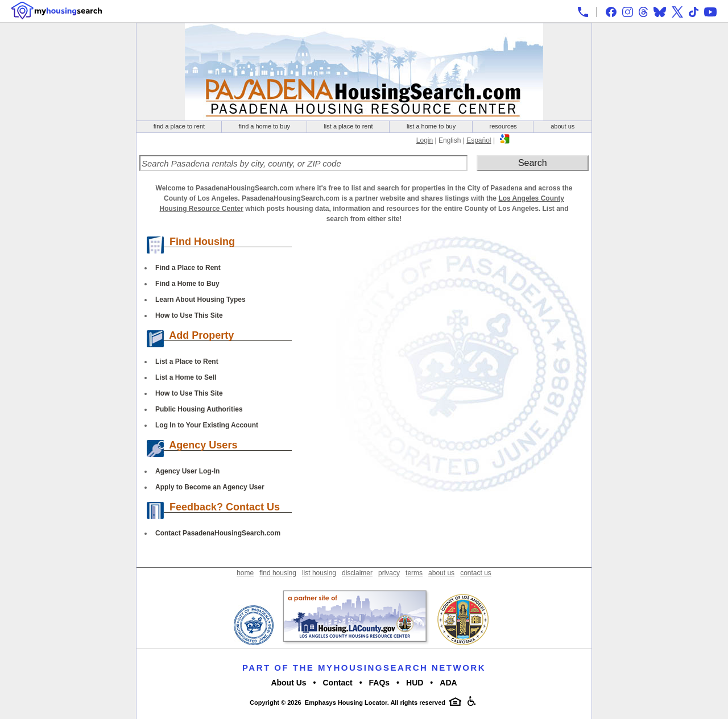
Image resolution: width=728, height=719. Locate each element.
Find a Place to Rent (188, 268)
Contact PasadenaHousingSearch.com (218, 533)
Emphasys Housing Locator (346, 703)
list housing (319, 573)
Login (425, 140)
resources (503, 126)
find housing (278, 573)
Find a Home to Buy (187, 284)
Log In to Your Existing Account (207, 425)
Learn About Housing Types (200, 300)
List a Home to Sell (186, 377)
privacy (389, 573)
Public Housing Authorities (199, 409)
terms (414, 573)
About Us (288, 683)
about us (562, 126)
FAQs (380, 683)
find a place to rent (179, 126)
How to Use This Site (189, 315)
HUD (415, 683)
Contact (338, 683)
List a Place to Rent (187, 361)
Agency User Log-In (187, 471)
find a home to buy (265, 126)
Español (479, 140)
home (245, 573)
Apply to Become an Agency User (210, 487)
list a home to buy (431, 126)
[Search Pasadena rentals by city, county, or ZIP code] (303, 163)
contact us (476, 573)
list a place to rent (348, 126)
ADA (448, 683)
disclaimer (357, 573)
